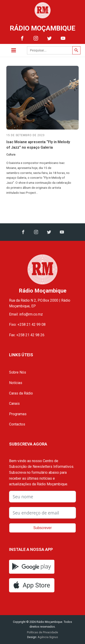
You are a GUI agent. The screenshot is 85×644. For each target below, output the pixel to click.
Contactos (17, 424)
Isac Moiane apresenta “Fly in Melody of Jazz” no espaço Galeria (38, 145)
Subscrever (42, 528)
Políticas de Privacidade (42, 632)
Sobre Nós (18, 372)
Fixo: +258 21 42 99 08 (27, 325)
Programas (18, 414)
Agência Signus (47, 637)
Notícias (16, 383)
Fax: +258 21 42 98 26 (27, 335)
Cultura (11, 155)
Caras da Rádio (21, 393)
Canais (14, 403)
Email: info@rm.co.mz (26, 314)
